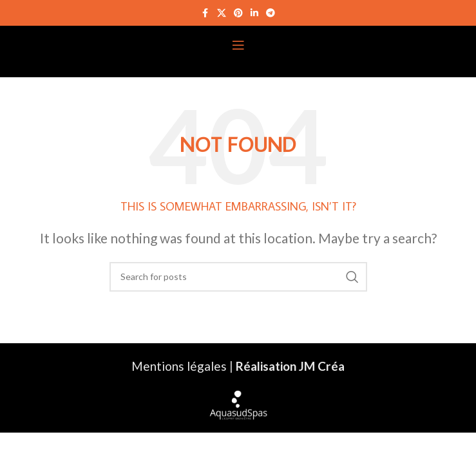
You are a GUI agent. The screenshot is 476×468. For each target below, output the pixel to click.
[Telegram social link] (271, 13)
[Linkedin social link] (254, 13)
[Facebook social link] (205, 13)
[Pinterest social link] (238, 13)
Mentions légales (179, 366)
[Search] (238, 277)
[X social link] (222, 13)
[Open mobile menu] (238, 45)
